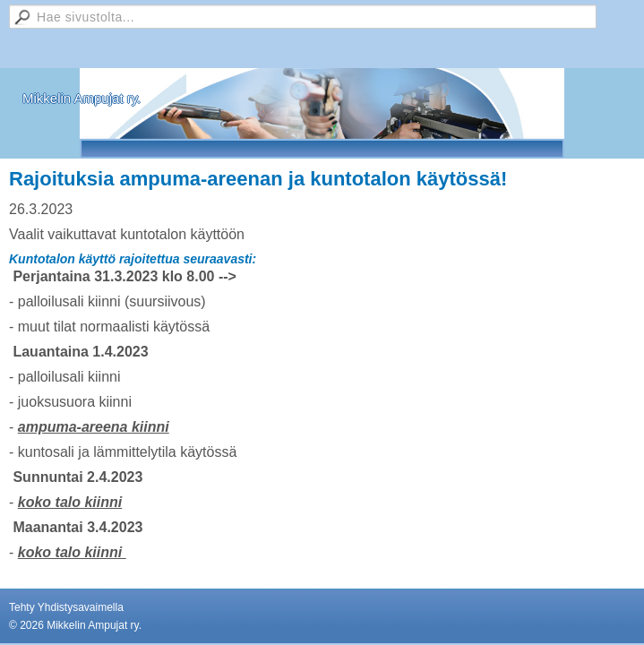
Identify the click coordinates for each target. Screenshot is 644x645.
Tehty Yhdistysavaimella (66, 607)
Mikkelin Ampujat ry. (82, 98)
